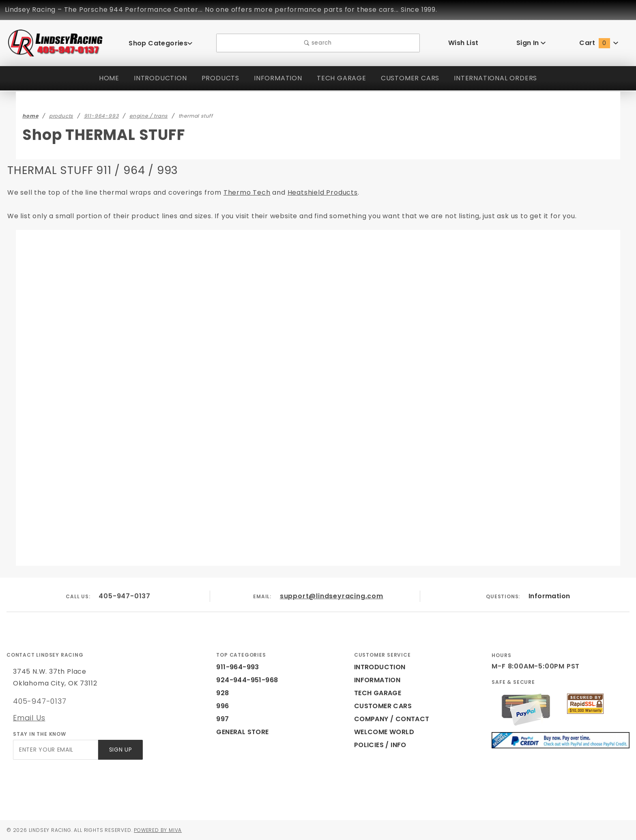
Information (549, 596)
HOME (104, 78)
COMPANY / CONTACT (390, 719)
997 (222, 719)
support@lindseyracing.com (332, 596)
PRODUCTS (217, 78)
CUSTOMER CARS (410, 78)
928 (222, 693)
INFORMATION (275, 78)
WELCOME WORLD (385, 732)
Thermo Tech (222, 192)
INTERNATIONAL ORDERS (499, 78)
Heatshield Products (290, 192)
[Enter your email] (55, 750)
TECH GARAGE (339, 78)
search (318, 43)
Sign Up (120, 750)
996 (222, 706)
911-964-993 (235, 667)
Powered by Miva (166, 830)
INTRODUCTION (156, 78)
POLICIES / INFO (381, 745)
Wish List (463, 43)
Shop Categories (161, 43)
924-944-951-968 (242, 680)
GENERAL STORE (245, 732)
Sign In (531, 43)
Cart (599, 43)
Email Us (29, 718)
